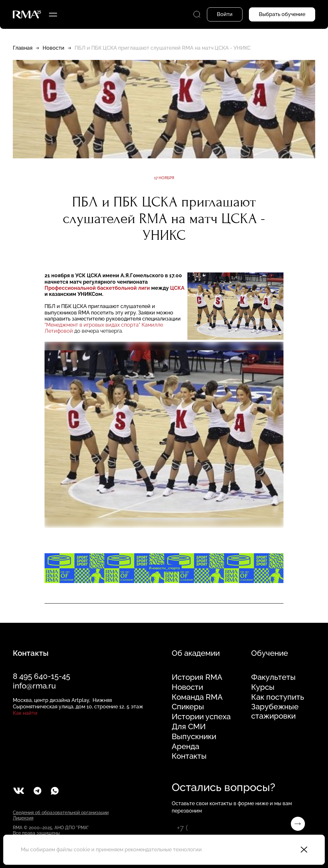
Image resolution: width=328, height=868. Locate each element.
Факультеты (273, 677)
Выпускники (194, 737)
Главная (23, 48)
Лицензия (23, 818)
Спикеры (188, 707)
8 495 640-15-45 (41, 676)
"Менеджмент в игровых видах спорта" (92, 325)
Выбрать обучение (282, 14)
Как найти (25, 713)
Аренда (185, 747)
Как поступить (278, 697)
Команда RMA (197, 697)
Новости (53, 48)
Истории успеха (201, 717)
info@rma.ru (34, 686)
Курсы (263, 687)
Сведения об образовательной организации (61, 813)
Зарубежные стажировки (275, 711)
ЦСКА (177, 288)
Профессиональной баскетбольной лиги (97, 288)
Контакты (189, 756)
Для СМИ (189, 727)
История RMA (197, 677)
